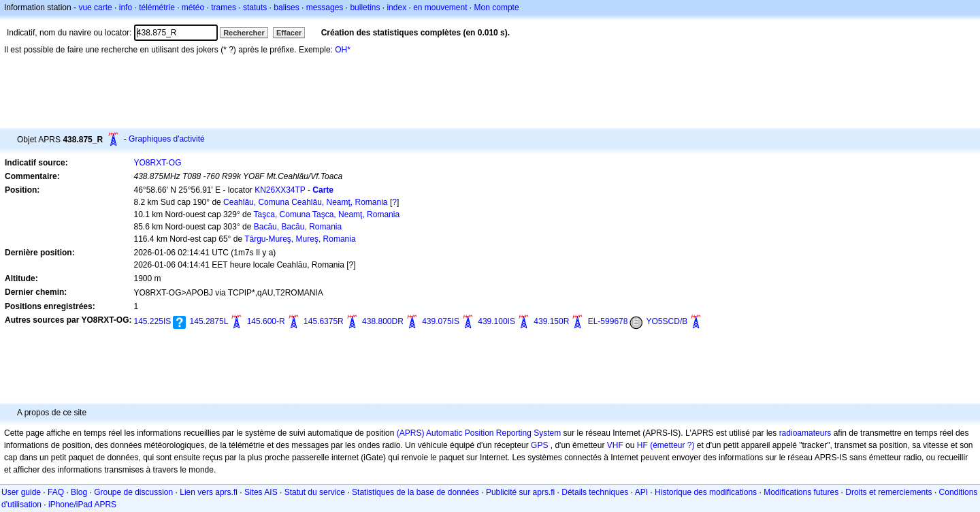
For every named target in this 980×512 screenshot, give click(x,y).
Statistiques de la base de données (415, 492)
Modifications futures (801, 492)
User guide (21, 492)
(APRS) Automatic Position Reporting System (479, 433)
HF (642, 445)
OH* (343, 50)
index (396, 7)
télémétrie (157, 7)
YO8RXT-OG (158, 163)
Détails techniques (595, 492)
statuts (255, 7)
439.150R (551, 321)
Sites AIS (261, 492)
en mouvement (440, 7)
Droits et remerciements (888, 492)
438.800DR (383, 321)
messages (325, 7)
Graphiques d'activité (167, 139)
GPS (539, 445)
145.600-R (266, 321)
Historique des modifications (706, 492)
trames (224, 7)
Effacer (289, 33)
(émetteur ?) (672, 445)
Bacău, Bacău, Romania (298, 227)
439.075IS (441, 321)
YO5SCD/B (667, 321)
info (126, 7)
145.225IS (153, 321)
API (641, 492)
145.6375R (324, 321)
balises (286, 7)
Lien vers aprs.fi (209, 492)
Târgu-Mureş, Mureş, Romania (300, 239)
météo (193, 7)
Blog (79, 492)
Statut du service (315, 492)
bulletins (365, 7)
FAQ (56, 492)
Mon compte (497, 7)
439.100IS (496, 321)
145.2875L (209, 321)
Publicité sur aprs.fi (520, 492)
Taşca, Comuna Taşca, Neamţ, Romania (327, 214)
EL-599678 (608, 321)
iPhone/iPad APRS (82, 505)
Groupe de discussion (133, 492)
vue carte (95, 7)
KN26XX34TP (280, 190)
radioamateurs (805, 433)
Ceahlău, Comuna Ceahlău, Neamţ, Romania (305, 202)
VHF (615, 445)
